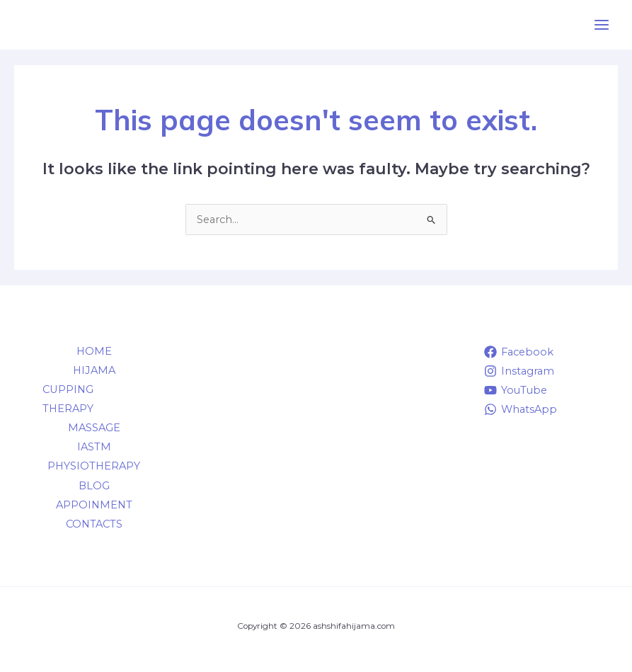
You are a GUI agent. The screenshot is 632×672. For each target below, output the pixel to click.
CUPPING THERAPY (68, 399)
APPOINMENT (94, 505)
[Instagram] (519, 371)
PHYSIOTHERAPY (94, 466)
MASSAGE (94, 428)
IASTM (94, 447)
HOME (94, 351)
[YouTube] (516, 390)
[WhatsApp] (521, 409)
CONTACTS (94, 524)
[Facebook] (519, 352)
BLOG (94, 486)
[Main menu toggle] (602, 25)
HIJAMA (94, 370)
